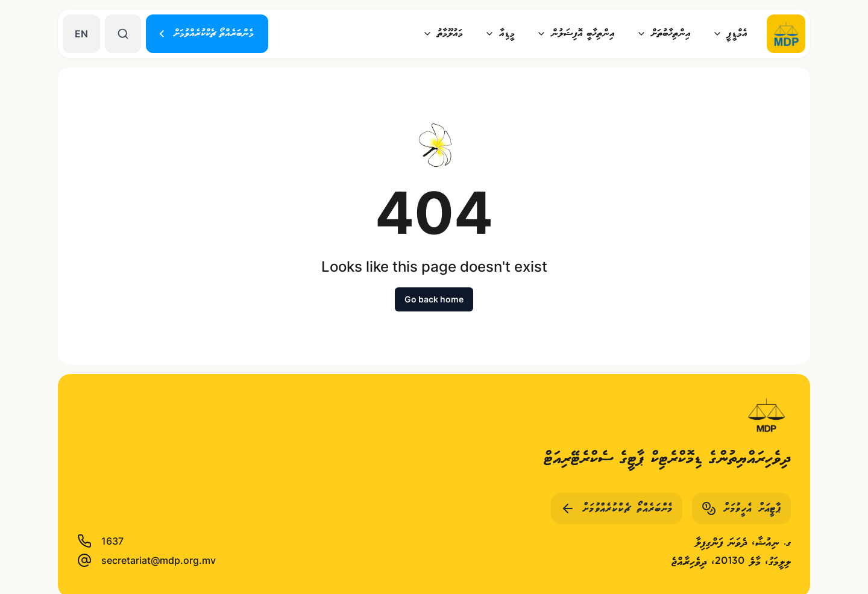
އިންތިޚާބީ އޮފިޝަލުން (576, 33)
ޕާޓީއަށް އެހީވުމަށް (741, 508)
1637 (100, 541)
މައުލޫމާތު (443, 33)
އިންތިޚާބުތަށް (664, 33)
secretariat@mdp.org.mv (146, 560)
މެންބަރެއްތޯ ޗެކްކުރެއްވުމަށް (205, 33)
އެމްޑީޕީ (730, 33)
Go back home (434, 299)
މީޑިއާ (500, 33)
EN (81, 34)
